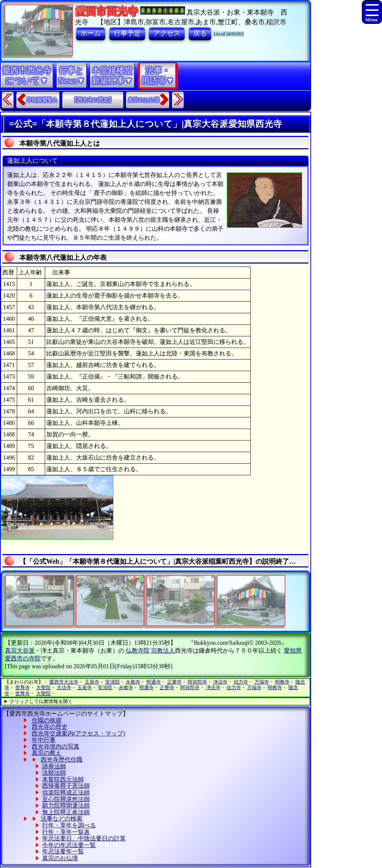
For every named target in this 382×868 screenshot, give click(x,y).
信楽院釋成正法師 (66, 792)
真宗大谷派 (20, 651)
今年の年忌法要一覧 (69, 845)
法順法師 (54, 773)
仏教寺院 (138, 651)
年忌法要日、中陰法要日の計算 (84, 838)
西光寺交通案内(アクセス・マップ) (79, 733)
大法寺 (64, 687)
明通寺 (154, 682)
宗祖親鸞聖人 (42, 100)
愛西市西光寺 (106, 11)
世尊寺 (23, 687)
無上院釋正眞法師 (66, 812)
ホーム (91, 33)
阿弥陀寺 (197, 682)
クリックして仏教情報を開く (41, 701)
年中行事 (44, 740)
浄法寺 (220, 682)
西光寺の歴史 (50, 727)
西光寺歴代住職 (62, 760)
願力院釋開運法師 (66, 805)
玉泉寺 (92, 682)
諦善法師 (54, 766)
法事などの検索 (62, 819)
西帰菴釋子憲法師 (66, 786)
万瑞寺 (262, 682)
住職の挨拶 (47, 720)
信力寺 (241, 682)
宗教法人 (163, 651)
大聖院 (43, 687)
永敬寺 (133, 682)
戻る (200, 33)
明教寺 (282, 682)
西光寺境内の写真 (56, 746)
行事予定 (127, 33)
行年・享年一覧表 (66, 832)
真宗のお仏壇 (144, 100)
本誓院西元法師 (63, 779)
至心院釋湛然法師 (66, 799)
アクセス (167, 33)
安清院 (112, 682)
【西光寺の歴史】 (93, 100)
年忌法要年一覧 (63, 851)
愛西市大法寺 (64, 682)
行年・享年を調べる (69, 825)
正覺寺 (174, 682)
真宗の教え (47, 753)
